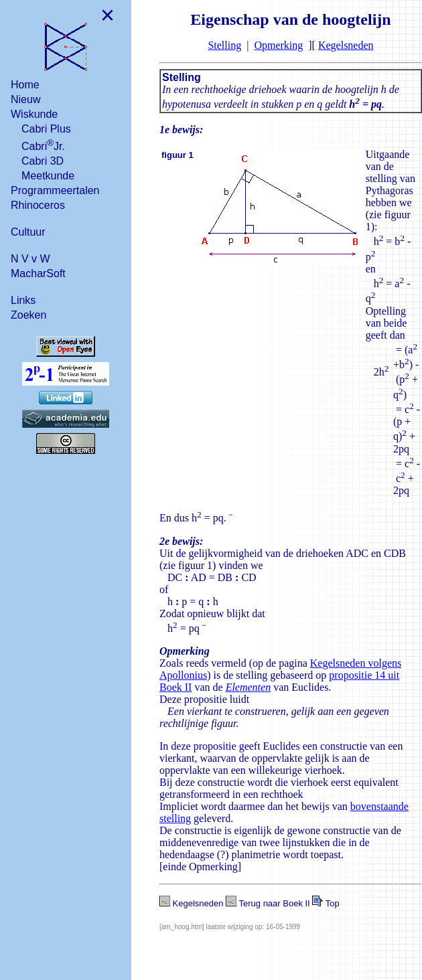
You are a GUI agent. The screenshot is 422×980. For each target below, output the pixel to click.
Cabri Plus (46, 129)
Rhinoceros (38, 205)
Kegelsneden (346, 45)
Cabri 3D (43, 161)
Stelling (224, 45)
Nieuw (25, 99)
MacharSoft (38, 273)
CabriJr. (43, 145)
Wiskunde (34, 114)
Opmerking (278, 45)
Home (25, 85)
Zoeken (28, 315)
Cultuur (28, 232)
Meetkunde (48, 176)
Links (23, 300)
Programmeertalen (55, 190)
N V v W (30, 259)
